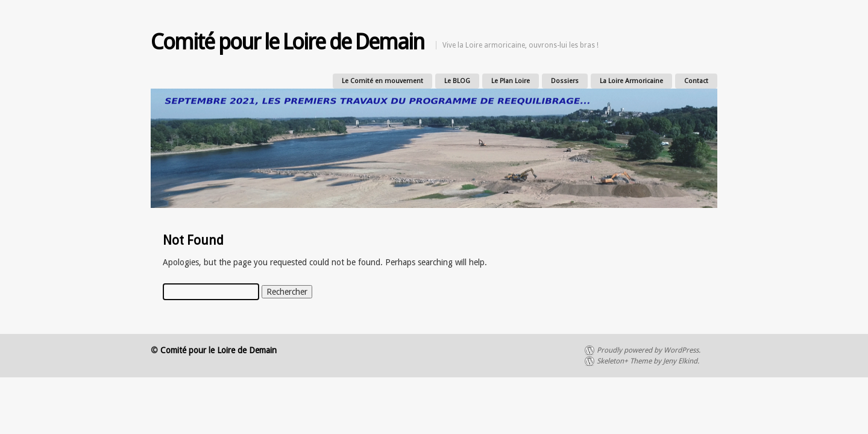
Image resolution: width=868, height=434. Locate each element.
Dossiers (565, 81)
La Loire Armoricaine (631, 81)
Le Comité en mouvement (382, 81)
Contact (696, 81)
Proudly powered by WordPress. (649, 350)
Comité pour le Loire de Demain (287, 42)
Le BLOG (457, 81)
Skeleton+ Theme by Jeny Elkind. (648, 361)
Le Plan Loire (511, 81)
